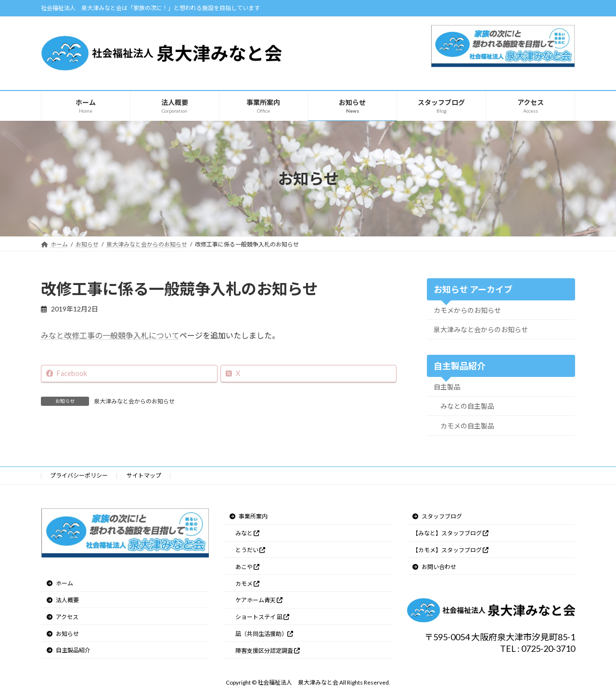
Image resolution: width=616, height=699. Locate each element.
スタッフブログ (437, 516)
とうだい (250, 550)
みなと (247, 533)
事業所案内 (249, 516)
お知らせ (63, 633)
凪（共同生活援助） (264, 634)
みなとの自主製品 (467, 406)
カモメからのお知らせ (467, 310)
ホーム (60, 583)
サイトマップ (144, 475)
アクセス (63, 617)
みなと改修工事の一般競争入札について (110, 335)
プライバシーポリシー (79, 475)
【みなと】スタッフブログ (450, 533)
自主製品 (447, 387)
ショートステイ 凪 (262, 617)
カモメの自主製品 (467, 426)
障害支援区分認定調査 (268, 650)
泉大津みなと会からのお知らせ (134, 401)
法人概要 (63, 600)
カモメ (247, 583)
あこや (247, 566)
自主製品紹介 (69, 650)
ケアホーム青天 (259, 600)
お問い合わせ (434, 566)
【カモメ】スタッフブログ (450, 550)
